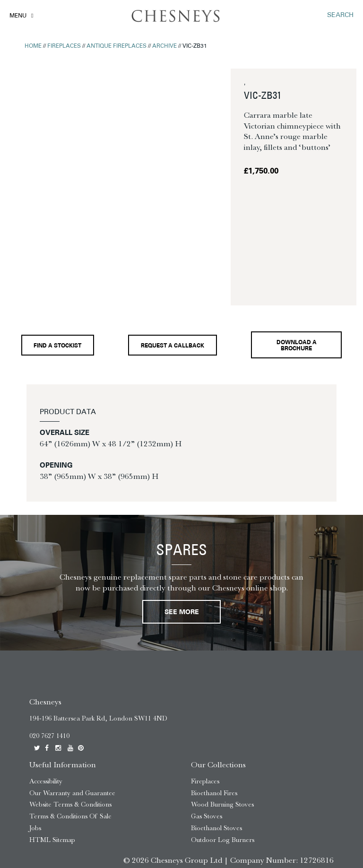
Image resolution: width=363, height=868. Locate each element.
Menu (18, 16)
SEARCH (340, 15)
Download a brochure (299, 280)
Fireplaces (64, 46)
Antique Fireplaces (117, 46)
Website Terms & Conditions (70, 739)
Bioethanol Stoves (216, 763)
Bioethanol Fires (214, 727)
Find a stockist (57, 280)
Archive (164, 46)
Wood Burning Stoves (222, 739)
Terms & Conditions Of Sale (70, 751)
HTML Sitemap (52, 775)
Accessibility (46, 716)
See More (182, 547)
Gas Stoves (207, 751)
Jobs (35, 763)
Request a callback (175, 280)
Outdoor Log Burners (223, 775)
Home (33, 46)
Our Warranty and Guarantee (72, 727)
